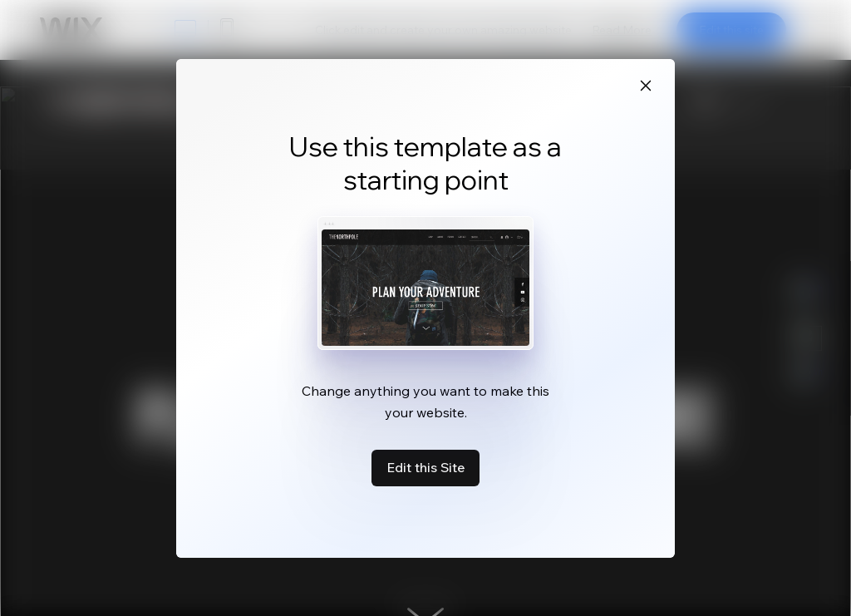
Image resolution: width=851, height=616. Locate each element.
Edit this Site (425, 467)
